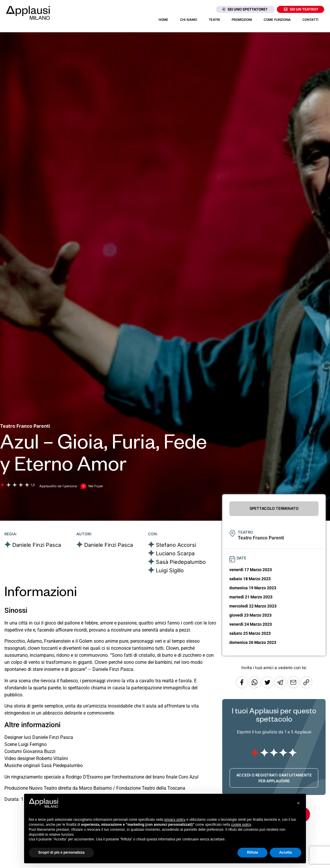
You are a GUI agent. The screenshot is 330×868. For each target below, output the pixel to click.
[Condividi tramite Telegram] (281, 687)
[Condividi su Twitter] (268, 687)
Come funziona (277, 20)
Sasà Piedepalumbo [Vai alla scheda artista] (181, 562)
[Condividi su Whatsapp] (255, 687)
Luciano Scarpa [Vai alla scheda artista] (175, 553)
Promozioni (242, 20)
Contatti (310, 20)
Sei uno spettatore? (245, 9)
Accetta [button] (286, 852)
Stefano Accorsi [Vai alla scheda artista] (176, 545)
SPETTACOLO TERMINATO (274, 508)
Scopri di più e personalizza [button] (61, 852)
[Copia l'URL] (294, 687)
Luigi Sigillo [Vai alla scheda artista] (170, 570)
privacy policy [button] (175, 820)
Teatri (214, 20)
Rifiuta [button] (252, 852)
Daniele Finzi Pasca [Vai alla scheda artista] (37, 545)
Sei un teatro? (301, 9)
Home (163, 20)
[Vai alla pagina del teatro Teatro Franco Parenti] (25, 426)
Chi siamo (188, 20)
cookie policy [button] (241, 825)
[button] (298, 803)
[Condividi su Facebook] (242, 687)
